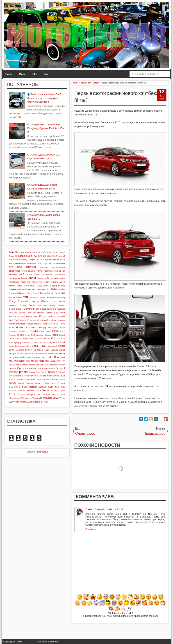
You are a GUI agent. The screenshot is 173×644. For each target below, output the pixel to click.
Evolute (61, 309)
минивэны (20, 263)
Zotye (37, 402)
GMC (16, 320)
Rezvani (61, 372)
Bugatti (51, 293)
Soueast (61, 383)
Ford (62, 313)
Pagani (45, 368)
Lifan (12, 350)
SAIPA (12, 379)
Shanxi (40, 380)
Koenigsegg (15, 342)
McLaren (13, 357)
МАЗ (11, 263)
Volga (35, 398)
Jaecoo (40, 335)
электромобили (18, 278)
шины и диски (43, 274)
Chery (12, 301)
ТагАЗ (40, 271)
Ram (38, 372)
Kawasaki (45, 339)
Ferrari (49, 313)
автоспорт (26, 252)
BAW (46, 286)
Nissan (40, 365)
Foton (29, 316)
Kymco (53, 342)
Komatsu (26, 342)
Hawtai (38, 324)
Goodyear (32, 320)
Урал (29, 274)
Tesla (38, 391)
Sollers (53, 383)
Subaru (33, 387)
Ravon (44, 372)
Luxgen (13, 353)
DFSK (12, 309)
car (25, 297)
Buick (57, 293)
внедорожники (24, 256)
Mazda (61, 353)
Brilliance (42, 293)
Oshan (32, 368)
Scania (20, 379)
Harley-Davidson (17, 324)
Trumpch (21, 394)
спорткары (15, 271)
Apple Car (26, 282)
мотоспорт (42, 263)
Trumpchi (31, 394)
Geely (42, 316)
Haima (53, 320)
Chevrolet (23, 301)
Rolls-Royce (30, 376)
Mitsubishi (19, 361)
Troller (62, 391)
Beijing (53, 286)
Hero (56, 324)
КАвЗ (55, 256)
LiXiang (54, 350)
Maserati (52, 353)
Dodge (19, 309)
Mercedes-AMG (34, 357)
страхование (29, 271)
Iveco (27, 335)
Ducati (43, 309)
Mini (11, 361)
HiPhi (11, 328)
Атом (55, 252)
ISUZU (21, 335)
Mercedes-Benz (51, 357)
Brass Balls (32, 293)
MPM (59, 361)
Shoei (47, 380)
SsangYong (15, 387)
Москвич (32, 263)
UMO (39, 394)
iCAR (42, 331)
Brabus (23, 293)
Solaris (46, 383)
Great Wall (43, 320)
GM (11, 320)
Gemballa (51, 316)
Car (46, 74)
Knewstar (61, 339)
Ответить (91, 529)
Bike (34, 74)
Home (9, 74)
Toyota (46, 390)
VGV (22, 398)
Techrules (21, 391)
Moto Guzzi (50, 361)
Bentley (32, 289)
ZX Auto (44, 402)
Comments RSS (161, 642)
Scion (27, 380)
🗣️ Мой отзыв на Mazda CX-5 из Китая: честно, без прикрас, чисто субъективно (46, 98)
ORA (26, 368)
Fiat (56, 313)
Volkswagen (45, 398)
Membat (23, 357)
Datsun (33, 305)
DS (37, 309)
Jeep (55, 335)
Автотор (36, 252)
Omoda (13, 368)
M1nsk (20, 354)
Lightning (20, 350)
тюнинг (13, 274)
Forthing (13, 316)
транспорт (60, 271)
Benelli (24, 289)
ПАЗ (11, 267)
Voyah (62, 398)
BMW (54, 289)
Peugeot (60, 368)
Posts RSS (144, 642)
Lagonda (13, 346)
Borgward (14, 293)
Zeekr (31, 402)
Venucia (55, 394)
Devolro (61, 305)
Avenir (26, 286)
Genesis (61, 316)
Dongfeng (29, 309)
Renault (52, 372)
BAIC (33, 286)
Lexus (62, 346)
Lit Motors (39, 350)
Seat (33, 379)
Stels (25, 387)
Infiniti (55, 331)
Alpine (62, 278)
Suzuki (42, 387)
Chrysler (35, 301)
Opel (20, 368)
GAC (35, 316)
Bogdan (61, 289)
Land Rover (39, 346)
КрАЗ (42, 260)
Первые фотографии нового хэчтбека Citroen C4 (117, 97)
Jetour (12, 339)
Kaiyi (37, 339)
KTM (46, 342)
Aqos (41, 282)
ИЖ (45, 256)
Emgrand (52, 309)
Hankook (61, 320)
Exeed (22, 313)
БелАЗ (62, 252)
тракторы (48, 271)
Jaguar (48, 335)
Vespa (17, 398)
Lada (62, 342)
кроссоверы (52, 259)
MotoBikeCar (30, 642)
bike (48, 289)
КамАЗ (61, 256)
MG (63, 357)
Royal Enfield (53, 376)
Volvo (56, 398)
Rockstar (19, 376)
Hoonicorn (53, 328)
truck (12, 394)
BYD (11, 298)
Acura (41, 278)
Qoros (32, 372)
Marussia (43, 354)
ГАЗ (35, 256)
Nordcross (53, 365)
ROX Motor (42, 376)
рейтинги (31, 267)
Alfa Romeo (51, 278)
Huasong (23, 331)
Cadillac (18, 298)
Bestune (41, 289)
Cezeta (42, 298)
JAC (33, 335)
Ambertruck (14, 282)
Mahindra (28, 353)
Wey (11, 402)
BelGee (13, 289)
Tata (63, 387)
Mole (28, 361)
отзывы (61, 263)
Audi (19, 286)
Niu (46, 365)
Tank (57, 387)
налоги (52, 263)
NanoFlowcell (22, 365)
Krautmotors (37, 342)
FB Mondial (39, 313)
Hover (62, 328)
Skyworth (30, 383)
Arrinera (54, 282)
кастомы (13, 260)
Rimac (12, 376)
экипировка (60, 275)
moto (41, 361)
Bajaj (39, 286)
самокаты (44, 267)
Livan (47, 350)
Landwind (52, 346)
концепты (33, 259)
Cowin (54, 302)
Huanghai (13, 331)
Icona (48, 331)
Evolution (13, 313)
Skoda (13, 383)
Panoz (52, 368)
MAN (36, 353)
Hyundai (33, 331)
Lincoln (29, 350)
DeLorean (43, 305)
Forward (21, 316)
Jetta (19, 339)
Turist (89, 509)
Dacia (62, 301)
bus (63, 293)
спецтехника (58, 267)
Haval (30, 324)
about (32, 278)
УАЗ (22, 274)
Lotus (62, 350)
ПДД (19, 267)
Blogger (44, 452)
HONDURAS (31, 328)
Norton (62, 365)
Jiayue (26, 339)
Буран (12, 256)
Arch (47, 282)
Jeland (62, 335)
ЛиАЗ (62, 260)
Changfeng (60, 298)
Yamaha (23, 402)
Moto (22, 74)
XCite (16, 402)
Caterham (34, 298)
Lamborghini (25, 346)
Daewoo (13, 305)
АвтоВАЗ (14, 252)
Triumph (55, 391)
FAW (29, 313)
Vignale (28, 398)
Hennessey (48, 324)
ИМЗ (49, 256)
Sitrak (62, 380)
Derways (52, 305)
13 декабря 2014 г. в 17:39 (108, 509)
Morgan (34, 361)
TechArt (12, 391)
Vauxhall (46, 394)
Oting (39, 368)
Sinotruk (55, 379)
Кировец (23, 260)
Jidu (32, 339)
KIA (53, 338)
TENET (30, 391)
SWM (50, 387)
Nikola (32, 365)
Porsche (14, 372)
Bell (19, 289)
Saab (62, 376)
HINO (62, 324)
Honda (20, 327)
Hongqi (42, 328)
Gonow (23, 320)
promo (23, 372)
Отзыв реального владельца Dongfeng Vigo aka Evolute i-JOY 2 (46, 128)
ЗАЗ (40, 256)
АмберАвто (46, 252)
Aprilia (35, 282)
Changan (50, 298)
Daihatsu (23, 305)
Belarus (61, 286)
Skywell (21, 383)
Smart (38, 383)
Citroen (45, 301)
